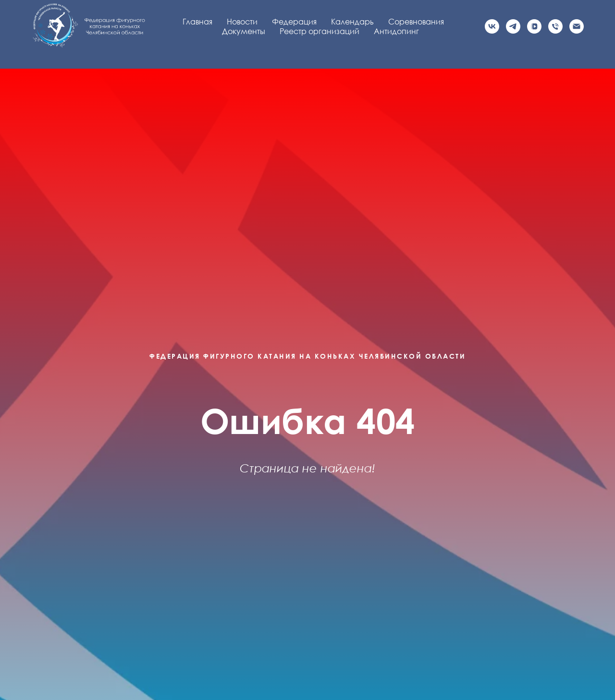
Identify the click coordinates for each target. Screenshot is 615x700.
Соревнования (416, 22)
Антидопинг (396, 31)
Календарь (352, 22)
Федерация (294, 22)
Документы (244, 31)
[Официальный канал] (513, 26)
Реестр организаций (320, 31)
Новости (242, 22)
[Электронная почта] (577, 26)
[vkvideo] (534, 26)
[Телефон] (555, 26)
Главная (197, 22)
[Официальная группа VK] (492, 26)
